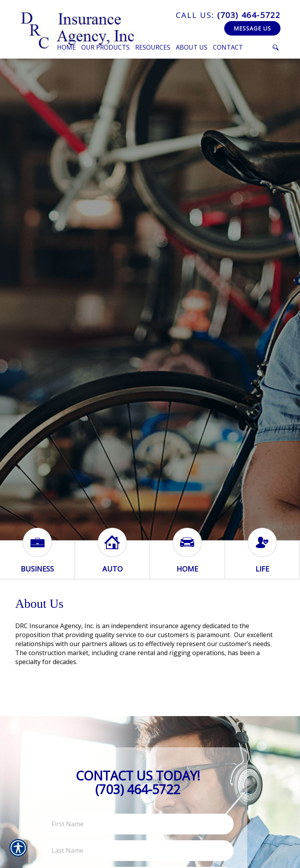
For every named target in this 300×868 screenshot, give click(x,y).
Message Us (252, 28)
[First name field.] (138, 824)
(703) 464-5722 (228, 15)
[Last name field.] (138, 851)
